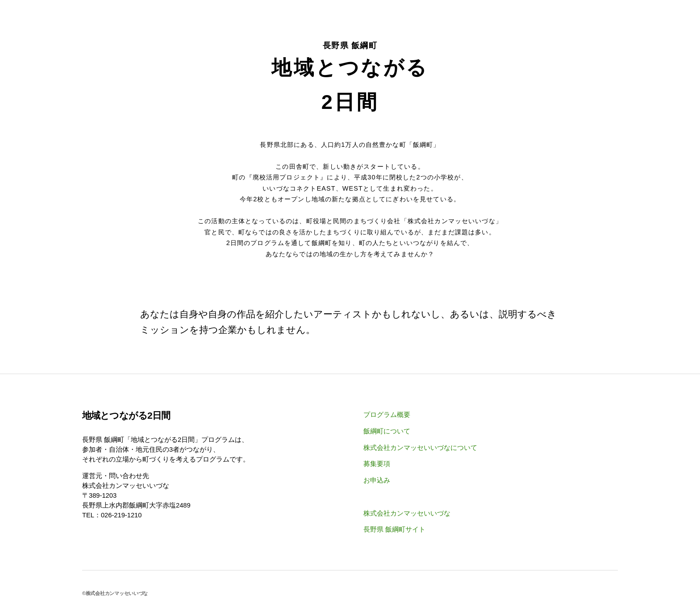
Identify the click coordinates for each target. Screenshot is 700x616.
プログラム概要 (387, 415)
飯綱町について (387, 431)
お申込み (377, 480)
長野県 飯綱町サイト (394, 529)
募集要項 (377, 464)
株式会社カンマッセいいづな (407, 513)
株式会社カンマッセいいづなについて (420, 448)
